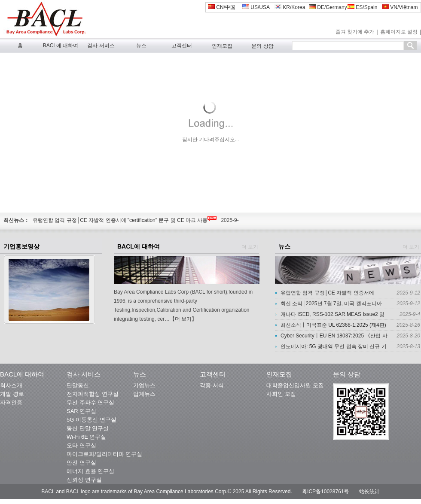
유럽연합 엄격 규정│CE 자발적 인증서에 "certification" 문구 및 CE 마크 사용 (120, 220)
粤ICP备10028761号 (325, 492)
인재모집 (222, 46)
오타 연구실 (81, 445)
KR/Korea (290, 7)
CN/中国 (222, 7)
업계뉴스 (144, 394)
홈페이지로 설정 (399, 32)
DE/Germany (328, 7)
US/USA (256, 7)
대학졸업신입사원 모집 (295, 385)
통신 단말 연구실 (88, 428)
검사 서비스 (101, 46)
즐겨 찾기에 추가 (355, 32)
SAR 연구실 (81, 411)
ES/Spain (362, 7)
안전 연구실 (81, 463)
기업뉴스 (144, 385)
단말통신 (78, 385)
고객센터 (182, 46)
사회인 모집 (281, 394)
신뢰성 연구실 (84, 480)
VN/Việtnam (400, 7)
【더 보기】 (183, 319)
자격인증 (11, 402)
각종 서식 (212, 385)
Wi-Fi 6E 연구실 (86, 437)
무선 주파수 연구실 (90, 402)
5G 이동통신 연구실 (92, 420)
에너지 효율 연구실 (90, 471)
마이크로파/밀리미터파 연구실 (104, 454)
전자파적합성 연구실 (93, 394)
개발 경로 (12, 394)
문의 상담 (262, 46)
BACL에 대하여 (61, 46)
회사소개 (11, 385)
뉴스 (141, 46)
